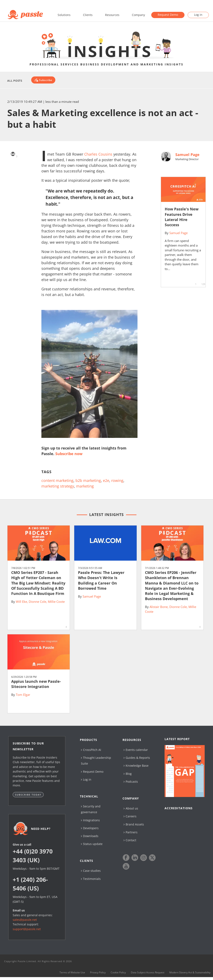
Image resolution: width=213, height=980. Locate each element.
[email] (13, 154)
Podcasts (131, 782)
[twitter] (13, 166)
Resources (112, 15)
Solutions (64, 15)
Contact (130, 840)
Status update (92, 844)
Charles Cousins (98, 154)
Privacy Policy (98, 974)
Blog (128, 774)
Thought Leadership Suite (96, 761)
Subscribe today (28, 795)
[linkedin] (13, 178)
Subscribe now (69, 454)
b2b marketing (88, 480)
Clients (88, 15)
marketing (85, 486)
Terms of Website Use (72, 974)
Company (138, 15)
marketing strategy (58, 486)
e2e (106, 480)
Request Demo (168, 15)
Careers (130, 816)
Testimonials (91, 879)
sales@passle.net (25, 920)
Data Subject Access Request (148, 974)
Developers (90, 828)
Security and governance (91, 809)
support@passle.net (27, 929)
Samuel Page (187, 155)
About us (131, 808)
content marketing (57, 480)
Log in (198, 15)
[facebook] (13, 190)
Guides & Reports (137, 758)
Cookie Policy (118, 974)
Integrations (90, 820)
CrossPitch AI (91, 750)
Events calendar (136, 750)
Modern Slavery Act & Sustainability (190, 974)
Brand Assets (134, 824)
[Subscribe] (43, 80)
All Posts (15, 81)
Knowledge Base (136, 766)
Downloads (90, 836)
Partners (131, 832)
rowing (117, 480)
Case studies (91, 871)
